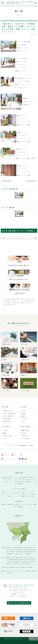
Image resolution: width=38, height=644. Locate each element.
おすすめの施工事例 (8, 416)
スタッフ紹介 (24, 419)
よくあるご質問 (25, 438)
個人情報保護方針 (23, 445)
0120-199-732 (15, 603)
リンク (15, 445)
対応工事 (23, 433)
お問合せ (27, 603)
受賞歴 (4, 433)
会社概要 (23, 413)
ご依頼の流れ (24, 436)
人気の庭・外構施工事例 (9, 413)
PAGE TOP (34, 639)
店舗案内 (23, 416)
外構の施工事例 (7, 419)
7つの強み (5, 430)
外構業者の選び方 (25, 430)
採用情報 (31, 445)
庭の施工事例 (6, 421)
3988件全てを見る (7, 411)
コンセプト (24, 411)
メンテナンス (6, 438)
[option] (19, 197)
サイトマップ (8, 445)
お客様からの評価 (7, 436)
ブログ (23, 421)
